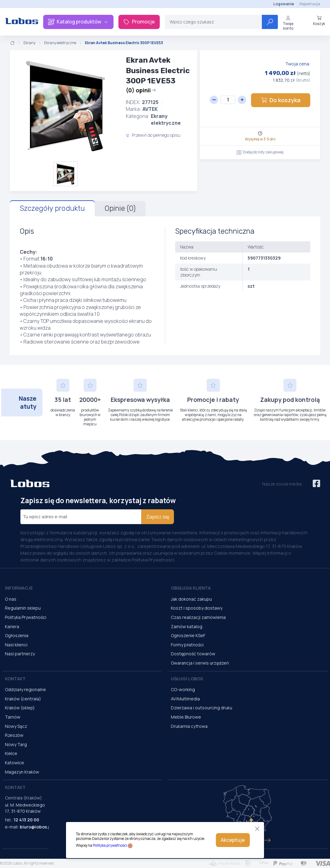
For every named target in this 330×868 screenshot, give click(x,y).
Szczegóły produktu (52, 208)
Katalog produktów (78, 22)
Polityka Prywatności (26, 617)
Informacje (19, 588)
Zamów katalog (187, 626)
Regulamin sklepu (23, 608)
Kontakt (15, 679)
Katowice (14, 763)
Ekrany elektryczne (60, 43)
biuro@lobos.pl (36, 827)
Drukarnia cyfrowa (189, 726)
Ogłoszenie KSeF (188, 635)
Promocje (139, 22)
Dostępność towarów (193, 654)
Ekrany (29, 43)
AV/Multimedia (185, 699)
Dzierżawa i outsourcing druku (202, 708)
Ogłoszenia (17, 635)
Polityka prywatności (110, 845)
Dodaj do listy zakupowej (260, 152)
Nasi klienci (16, 645)
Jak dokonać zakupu (191, 599)
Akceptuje (233, 840)
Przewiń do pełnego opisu (153, 135)
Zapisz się (158, 517)
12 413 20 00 (26, 820)
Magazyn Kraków (22, 772)
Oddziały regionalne (25, 689)
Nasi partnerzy (20, 654)
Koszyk (319, 21)
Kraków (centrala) (23, 699)
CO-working (183, 689)
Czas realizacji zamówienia (198, 617)
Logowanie (284, 4)
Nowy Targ (16, 744)
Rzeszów (14, 735)
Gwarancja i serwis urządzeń (200, 663)
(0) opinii (141, 90)
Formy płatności (187, 645)
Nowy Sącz (16, 726)
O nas (11, 599)
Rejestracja (310, 4)
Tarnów (13, 717)
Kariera (12, 626)
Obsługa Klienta (191, 588)
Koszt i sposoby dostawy (197, 608)
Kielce (11, 753)
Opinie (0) (120, 208)
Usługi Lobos (187, 679)
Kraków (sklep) (20, 708)
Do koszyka (281, 100)
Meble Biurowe (186, 717)
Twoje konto (288, 23)
